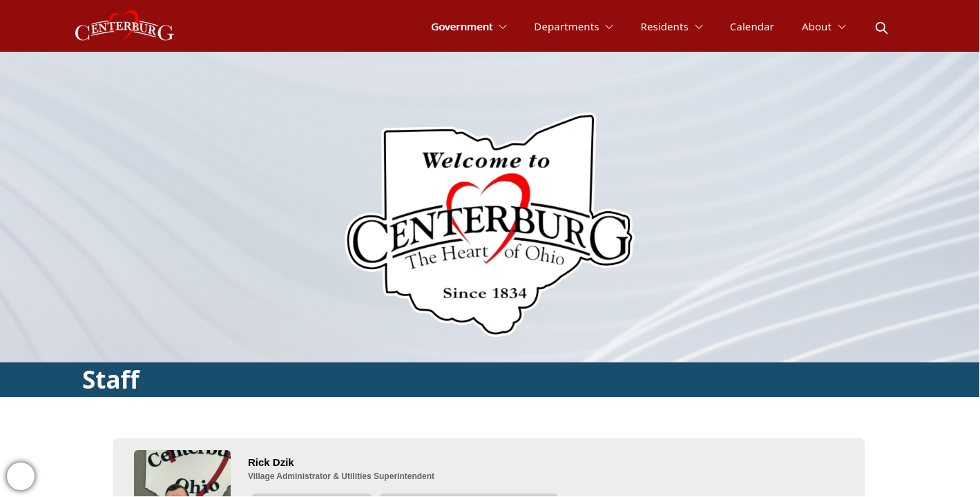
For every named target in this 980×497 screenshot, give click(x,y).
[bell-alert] (21, 476)
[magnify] (882, 28)
